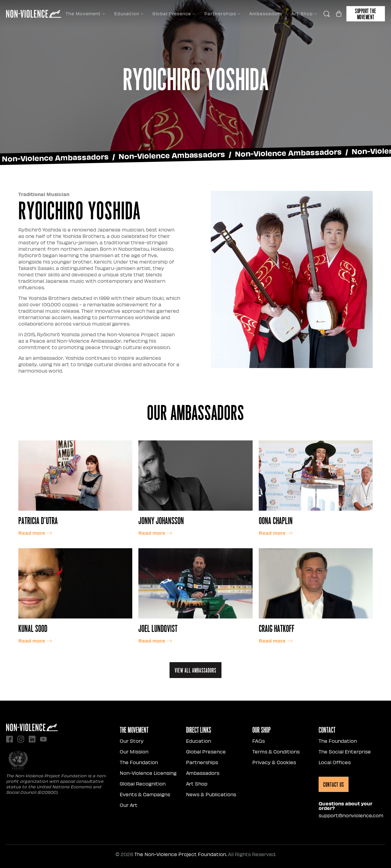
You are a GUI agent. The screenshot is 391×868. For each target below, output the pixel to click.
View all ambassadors (195, 670)
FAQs (259, 741)
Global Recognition (143, 784)
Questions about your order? (345, 806)
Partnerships (222, 14)
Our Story (132, 741)
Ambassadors (266, 14)
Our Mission (134, 751)
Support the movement (366, 14)
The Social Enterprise (345, 751)
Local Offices (335, 762)
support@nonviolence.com (351, 815)
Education (129, 14)
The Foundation (139, 762)
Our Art (129, 805)
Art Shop (304, 14)
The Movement (85, 14)
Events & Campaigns (145, 794)
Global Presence (174, 14)
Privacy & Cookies (274, 762)
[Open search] (327, 14)
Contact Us (334, 784)
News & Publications (211, 794)
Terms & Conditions (276, 751)
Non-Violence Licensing (148, 773)
